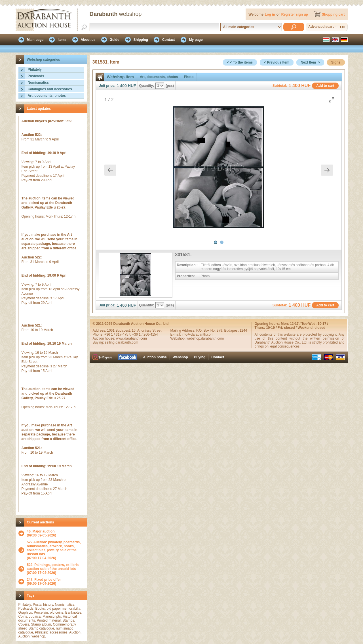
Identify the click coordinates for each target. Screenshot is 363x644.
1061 (111, 331)
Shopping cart (333, 14)
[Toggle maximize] (332, 100)
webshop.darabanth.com (205, 338)
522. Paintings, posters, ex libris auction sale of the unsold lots (53, 567)
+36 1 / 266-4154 (145, 334)
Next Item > (310, 62)
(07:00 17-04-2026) (55, 550)
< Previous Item (277, 62)
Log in (270, 14)
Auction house (155, 357)
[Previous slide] (110, 170)
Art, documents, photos (47, 96)
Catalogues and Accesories (50, 89)
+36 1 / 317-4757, (118, 334)
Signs (336, 62)
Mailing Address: (183, 331)
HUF (132, 86)
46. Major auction (41, 531)
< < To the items (240, 62)
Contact (218, 357)
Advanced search (322, 27)
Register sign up (295, 14)
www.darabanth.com (131, 338)
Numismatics (38, 83)
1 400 (122, 86)
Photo (189, 77)
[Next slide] (327, 170)
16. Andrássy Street (147, 331)
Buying (200, 357)
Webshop (180, 357)
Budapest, (124, 331)
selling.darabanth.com (122, 342)
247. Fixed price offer (44, 580)
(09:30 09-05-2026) (42, 533)
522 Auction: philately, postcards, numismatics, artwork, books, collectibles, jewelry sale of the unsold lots (54, 548)
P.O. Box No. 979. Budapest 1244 (222, 331)
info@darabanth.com (198, 334)
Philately (35, 70)
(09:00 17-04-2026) (44, 582)
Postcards (36, 76)
